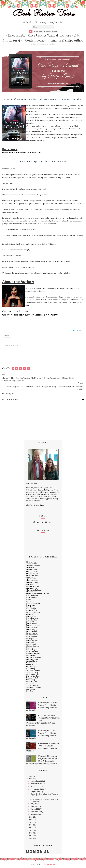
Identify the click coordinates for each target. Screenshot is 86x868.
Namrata (30, 648)
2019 (31, 822)
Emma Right (31, 605)
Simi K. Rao (30, 683)
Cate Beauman (32, 588)
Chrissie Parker (32, 592)
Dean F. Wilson (32, 597)
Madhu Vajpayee (32, 640)
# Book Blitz (38, 32)
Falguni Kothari (32, 611)
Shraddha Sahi (31, 682)
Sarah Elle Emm (32, 672)
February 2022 (36, 812)
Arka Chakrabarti (32, 581)
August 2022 (36, 792)
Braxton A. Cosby (33, 586)
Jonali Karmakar (32, 627)
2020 (31, 820)
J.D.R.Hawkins (31, 562)
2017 (31, 828)
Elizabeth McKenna (33, 603)
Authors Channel (32, 582)
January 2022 (36, 814)
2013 (31, 838)
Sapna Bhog (31, 669)
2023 (31, 776)
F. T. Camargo (31, 609)
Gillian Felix (30, 614)
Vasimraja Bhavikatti (34, 687)
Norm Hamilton (32, 652)
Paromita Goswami (33, 653)
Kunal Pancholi (32, 631)
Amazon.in (21, 152)
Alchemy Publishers (33, 566)
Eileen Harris (31, 601)
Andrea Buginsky (32, 571)
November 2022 (37, 784)
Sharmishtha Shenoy (34, 676)
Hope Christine (32, 620)
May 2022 (34, 804)
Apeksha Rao (31, 579)
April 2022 (35, 806)
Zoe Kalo (30, 691)
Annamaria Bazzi (32, 575)
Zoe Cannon (31, 689)
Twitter (29, 315)
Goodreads (8, 152)
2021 (31, 817)
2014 (31, 835)
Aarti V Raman (32, 564)
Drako (29, 599)
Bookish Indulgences (45, 490)
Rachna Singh (31, 655)
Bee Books (30, 584)
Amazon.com (35, 152)
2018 (31, 825)
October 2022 (36, 786)
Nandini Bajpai (32, 650)
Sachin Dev (30, 665)
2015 (31, 833)
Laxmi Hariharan (32, 635)
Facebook (18, 315)
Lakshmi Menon (32, 633)
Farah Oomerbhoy (33, 612)
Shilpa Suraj (31, 680)
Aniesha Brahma (32, 573)
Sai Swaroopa (31, 667)
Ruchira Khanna (32, 659)
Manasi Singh (31, 642)
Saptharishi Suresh (33, 670)
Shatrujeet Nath (32, 678)
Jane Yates (30, 622)
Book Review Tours (43, 14)
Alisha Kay (30, 568)
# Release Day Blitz (50, 32)
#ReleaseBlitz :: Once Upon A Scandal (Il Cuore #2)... (44, 800)
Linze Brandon (32, 637)
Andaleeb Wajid (32, 569)
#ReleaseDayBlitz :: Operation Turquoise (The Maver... (44, 795)
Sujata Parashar (32, 685)
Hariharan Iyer (31, 616)
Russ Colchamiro (32, 661)
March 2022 (35, 809)
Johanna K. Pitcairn (33, 626)
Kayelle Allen (31, 629)
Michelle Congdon (33, 646)
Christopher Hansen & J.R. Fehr (38, 594)
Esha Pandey (31, 607)
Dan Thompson (32, 596)
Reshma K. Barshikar (34, 657)
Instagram (40, 315)
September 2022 (37, 789)
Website (6, 315)
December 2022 (37, 781)
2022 (31, 779)
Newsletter (54, 315)
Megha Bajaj (31, 644)
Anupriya (29, 577)
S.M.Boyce (30, 663)
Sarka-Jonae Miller (33, 674)
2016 (31, 830)
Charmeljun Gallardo (34, 590)
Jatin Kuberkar (31, 624)
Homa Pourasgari (33, 618)
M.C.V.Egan (30, 639)
